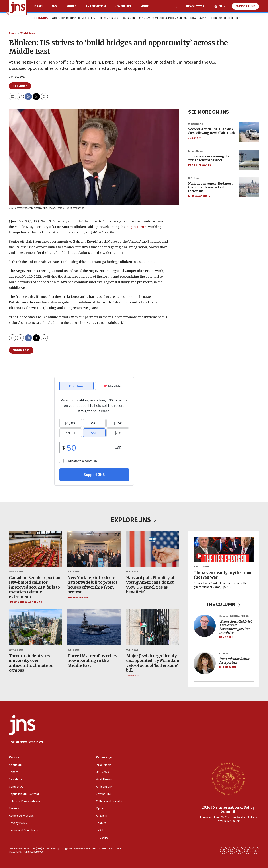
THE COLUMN (224, 604)
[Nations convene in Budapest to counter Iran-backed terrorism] (249, 187)
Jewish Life (123, 6)
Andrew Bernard (79, 598)
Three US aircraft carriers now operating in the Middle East (92, 661)
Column (224, 654)
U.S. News (194, 178)
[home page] (18, 8)
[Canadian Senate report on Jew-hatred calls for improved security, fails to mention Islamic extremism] (35, 549)
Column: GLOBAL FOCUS (234, 616)
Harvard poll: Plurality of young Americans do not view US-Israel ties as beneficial (150, 585)
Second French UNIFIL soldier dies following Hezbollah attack (212, 131)
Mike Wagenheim (199, 196)
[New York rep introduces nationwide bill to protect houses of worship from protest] (94, 549)
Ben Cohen (226, 637)
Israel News (195, 151)
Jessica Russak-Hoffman (25, 602)
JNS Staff (195, 138)
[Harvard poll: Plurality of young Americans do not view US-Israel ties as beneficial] (153, 549)
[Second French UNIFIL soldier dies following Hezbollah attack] (249, 132)
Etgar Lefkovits (200, 165)
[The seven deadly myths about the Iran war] (224, 549)
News (12, 33)
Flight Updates (109, 18)
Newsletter (195, 6)
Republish (20, 86)
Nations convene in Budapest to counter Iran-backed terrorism (210, 187)
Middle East (21, 350)
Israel (38, 6)
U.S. (55, 6)
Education (128, 18)
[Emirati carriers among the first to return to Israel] (249, 160)
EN (220, 6)
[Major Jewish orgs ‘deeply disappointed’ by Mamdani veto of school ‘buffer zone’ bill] (153, 627)
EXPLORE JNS (134, 520)
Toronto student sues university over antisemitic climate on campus (31, 663)
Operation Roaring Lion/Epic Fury (74, 18)
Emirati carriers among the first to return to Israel (209, 158)
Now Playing (198, 18)
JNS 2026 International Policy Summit (163, 18)
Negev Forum (137, 227)
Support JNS (245, 6)
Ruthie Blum (228, 667)
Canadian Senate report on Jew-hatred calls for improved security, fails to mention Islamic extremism (35, 587)
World (72, 6)
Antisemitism (96, 6)
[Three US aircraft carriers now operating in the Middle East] (94, 627)
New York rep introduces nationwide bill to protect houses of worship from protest (92, 585)
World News (28, 33)
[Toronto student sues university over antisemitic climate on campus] (35, 627)
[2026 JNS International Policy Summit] (228, 779)
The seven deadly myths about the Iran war (223, 575)
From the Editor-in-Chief (226, 18)
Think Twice (201, 567)
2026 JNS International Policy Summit (228, 809)
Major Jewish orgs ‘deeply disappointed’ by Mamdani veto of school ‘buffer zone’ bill (153, 663)
